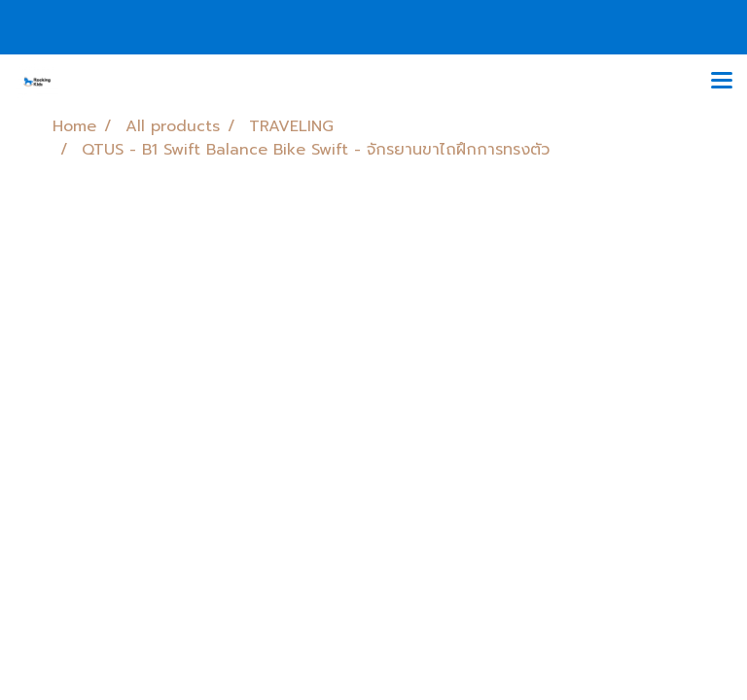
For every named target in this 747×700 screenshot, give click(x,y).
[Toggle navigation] (722, 82)
